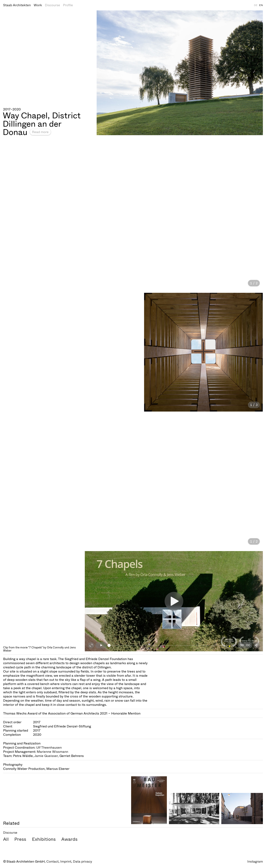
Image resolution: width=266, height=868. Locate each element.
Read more (40, 132)
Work (38, 5)
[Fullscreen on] (91, 645)
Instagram (255, 861)
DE (256, 5)
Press (20, 839)
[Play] (101, 645)
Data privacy (83, 861)
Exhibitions (44, 839)
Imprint (66, 861)
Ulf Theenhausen (49, 747)
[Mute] (257, 645)
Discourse (52, 5)
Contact (52, 861)
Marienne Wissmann (52, 752)
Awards (69, 839)
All (6, 839)
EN (261, 5)
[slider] (172, 645)
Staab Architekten (17, 5)
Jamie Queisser (46, 756)
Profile (68, 5)
